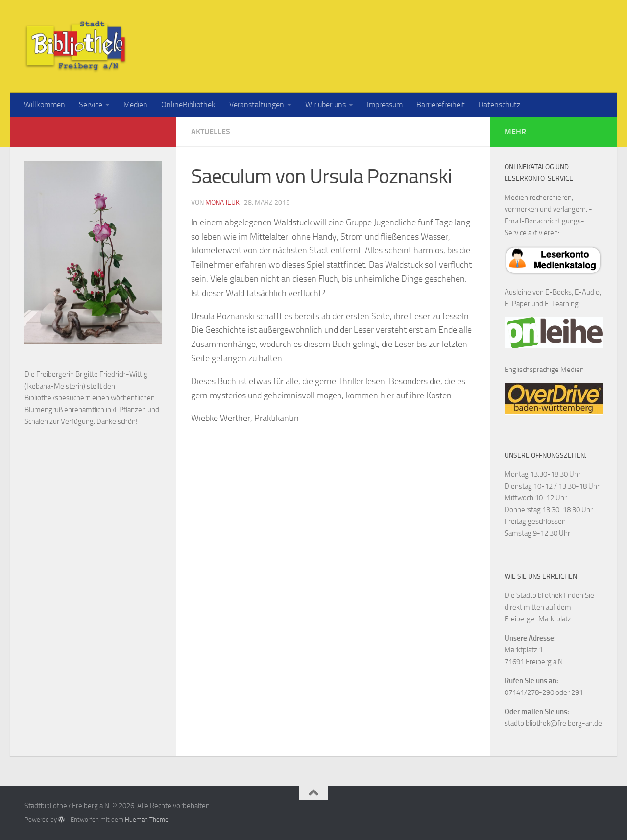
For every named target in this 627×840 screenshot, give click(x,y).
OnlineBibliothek (188, 105)
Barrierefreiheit (441, 105)
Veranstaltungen (257, 105)
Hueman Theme (147, 820)
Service (91, 105)
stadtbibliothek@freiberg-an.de (553, 723)
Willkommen (45, 105)
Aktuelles (211, 132)
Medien (135, 105)
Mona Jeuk (222, 203)
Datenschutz (499, 105)
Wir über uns (326, 105)
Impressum (385, 105)
